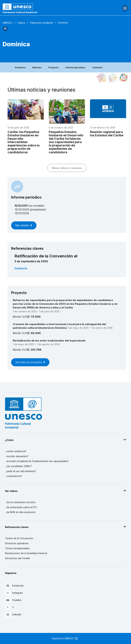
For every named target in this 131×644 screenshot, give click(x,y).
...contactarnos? (14, 476)
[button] (5, 30)
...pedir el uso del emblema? (21, 471)
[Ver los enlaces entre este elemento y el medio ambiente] (113, 78)
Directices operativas (17, 543)
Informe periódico (75, 67)
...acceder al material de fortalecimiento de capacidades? (37, 461)
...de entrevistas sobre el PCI (21, 507)
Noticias (37, 67)
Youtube (13, 600)
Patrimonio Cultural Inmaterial (20, 12)
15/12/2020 (22, 209)
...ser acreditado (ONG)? (18, 466)
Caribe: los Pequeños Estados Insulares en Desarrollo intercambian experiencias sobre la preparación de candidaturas (24, 142)
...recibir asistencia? (16, 451)
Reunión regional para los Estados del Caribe (107, 133)
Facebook (14, 586)
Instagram (14, 593)
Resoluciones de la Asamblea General (26, 553)
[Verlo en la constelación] (102, 78)
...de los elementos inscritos (20, 502)
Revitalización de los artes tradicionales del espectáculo (49, 341)
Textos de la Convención (19, 538)
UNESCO (7, 23)
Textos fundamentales (17, 548)
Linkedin (13, 614)
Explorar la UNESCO (65, 638)
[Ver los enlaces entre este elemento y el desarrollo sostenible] (124, 78)
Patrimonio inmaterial (41, 23)
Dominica (20, 67)
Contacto (97, 67)
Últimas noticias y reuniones (67, 168)
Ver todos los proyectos (30, 362)
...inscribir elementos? (17, 456)
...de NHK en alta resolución (20, 512)
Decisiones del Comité (17, 558)
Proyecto (53, 67)
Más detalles (24, 225)
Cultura (21, 23)
